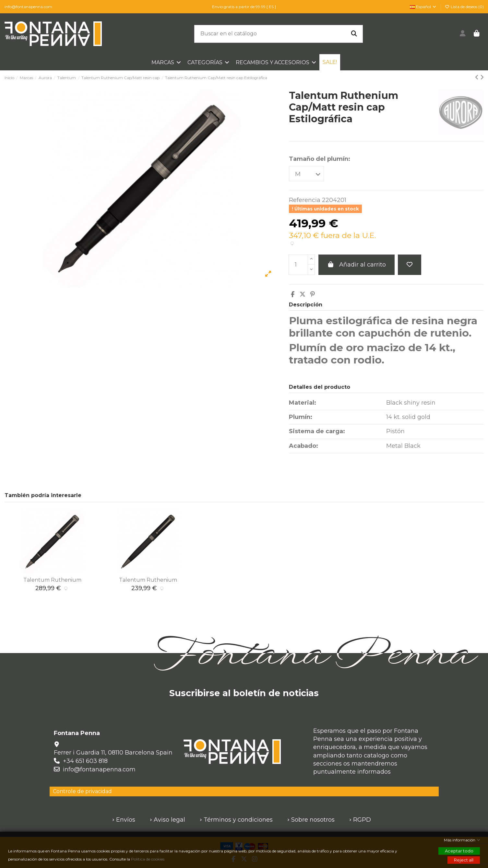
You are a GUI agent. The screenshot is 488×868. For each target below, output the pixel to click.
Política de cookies (148, 859)
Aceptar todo (459, 851)
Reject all (464, 860)
